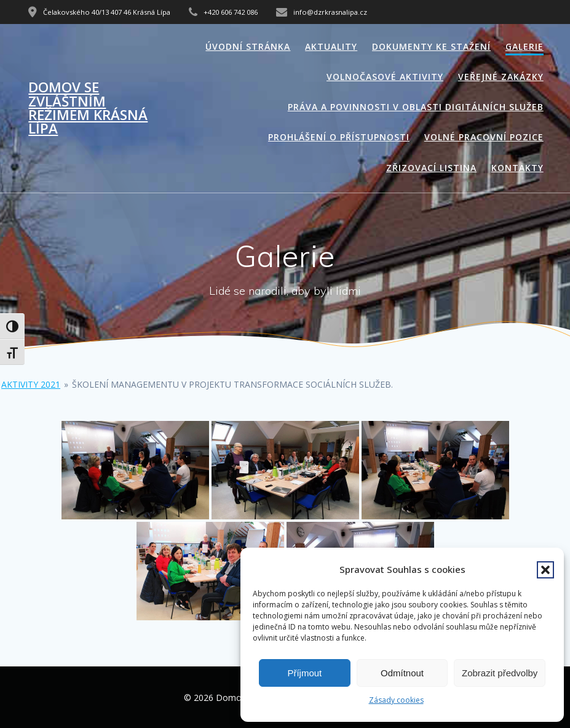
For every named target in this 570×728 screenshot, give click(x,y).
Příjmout (304, 673)
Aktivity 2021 (31, 384)
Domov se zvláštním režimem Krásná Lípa (88, 108)
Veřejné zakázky (501, 77)
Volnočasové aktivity (385, 77)
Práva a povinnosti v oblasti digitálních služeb (416, 107)
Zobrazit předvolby (500, 673)
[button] (545, 570)
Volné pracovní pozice (484, 137)
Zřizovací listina (431, 168)
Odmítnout (402, 673)
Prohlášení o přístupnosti (339, 137)
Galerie (524, 46)
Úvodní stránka (248, 46)
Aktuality (331, 46)
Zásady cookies (396, 700)
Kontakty (517, 168)
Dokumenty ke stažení (431, 46)
